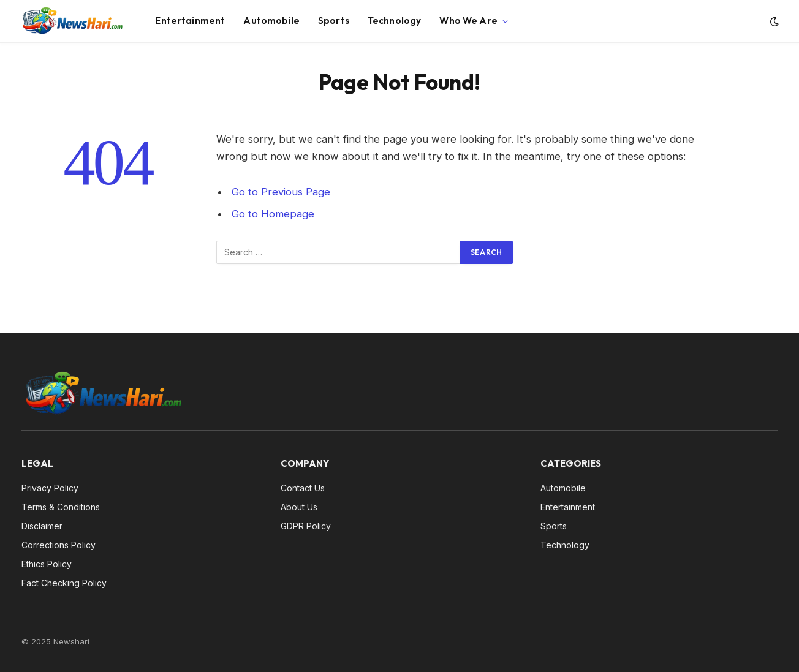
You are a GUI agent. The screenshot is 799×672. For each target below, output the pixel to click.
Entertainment (190, 21)
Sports (334, 21)
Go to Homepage (273, 214)
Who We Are (468, 21)
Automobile (271, 21)
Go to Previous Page (281, 192)
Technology (395, 21)
